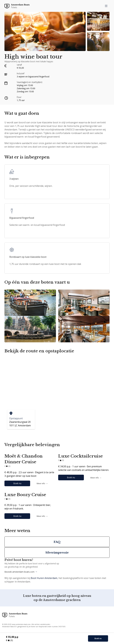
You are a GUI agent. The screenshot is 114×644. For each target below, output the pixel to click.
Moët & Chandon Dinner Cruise (24, 459)
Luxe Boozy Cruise (25, 495)
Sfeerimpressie (57, 552)
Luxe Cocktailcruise (80, 456)
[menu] (106, 6)
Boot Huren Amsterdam (44, 578)
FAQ (57, 542)
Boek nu (17, 483)
